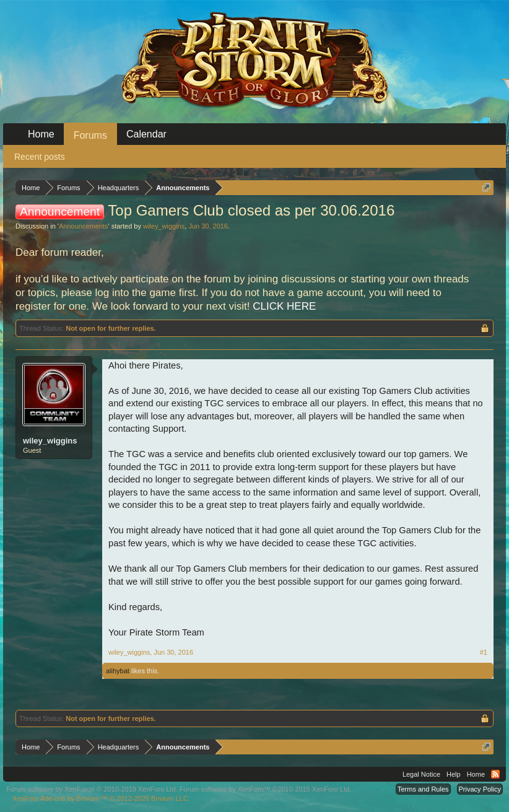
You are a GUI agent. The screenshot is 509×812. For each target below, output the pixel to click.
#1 (484, 652)
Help (454, 774)
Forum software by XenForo (92, 789)
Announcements (84, 226)
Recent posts (40, 157)
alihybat (118, 671)
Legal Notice (421, 774)
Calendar (146, 134)
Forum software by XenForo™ (266, 789)
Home (41, 134)
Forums (90, 135)
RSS (495, 774)
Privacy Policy (480, 789)
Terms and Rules (423, 789)
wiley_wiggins (164, 226)
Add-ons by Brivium (101, 798)
